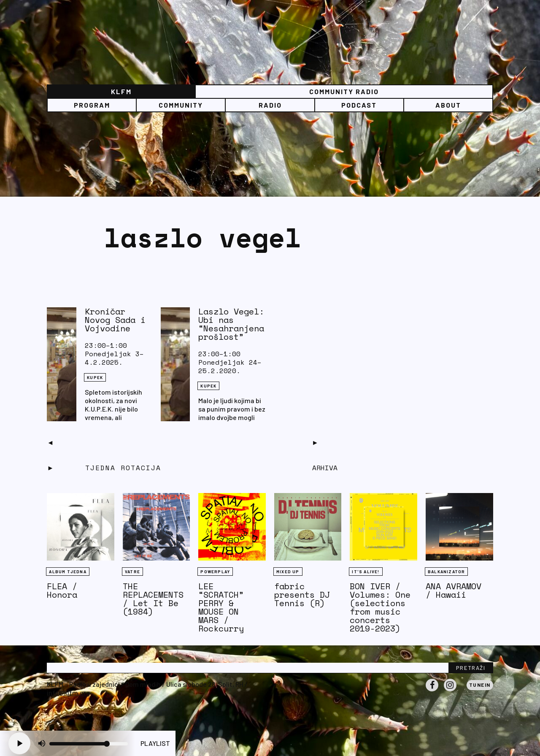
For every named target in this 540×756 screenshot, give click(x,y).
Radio (270, 105)
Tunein (480, 685)
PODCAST (359, 105)
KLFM (121, 91)
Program (92, 105)
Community (181, 105)
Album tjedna (67, 572)
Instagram (450, 691)
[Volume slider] (89, 744)
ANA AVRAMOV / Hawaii (454, 590)
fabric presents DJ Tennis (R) (302, 595)
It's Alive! (366, 572)
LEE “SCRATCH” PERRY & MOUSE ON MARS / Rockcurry (221, 607)
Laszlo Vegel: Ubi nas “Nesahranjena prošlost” (231, 324)
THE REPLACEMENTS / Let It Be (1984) (153, 599)
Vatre (132, 572)
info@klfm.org (68, 692)
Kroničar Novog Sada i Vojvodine (115, 320)
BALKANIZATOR (446, 572)
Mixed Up (288, 572)
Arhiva (325, 468)
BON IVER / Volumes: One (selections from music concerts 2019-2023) (380, 607)
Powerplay (215, 572)
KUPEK (95, 377)
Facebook (432, 691)
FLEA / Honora (62, 590)
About (448, 105)
